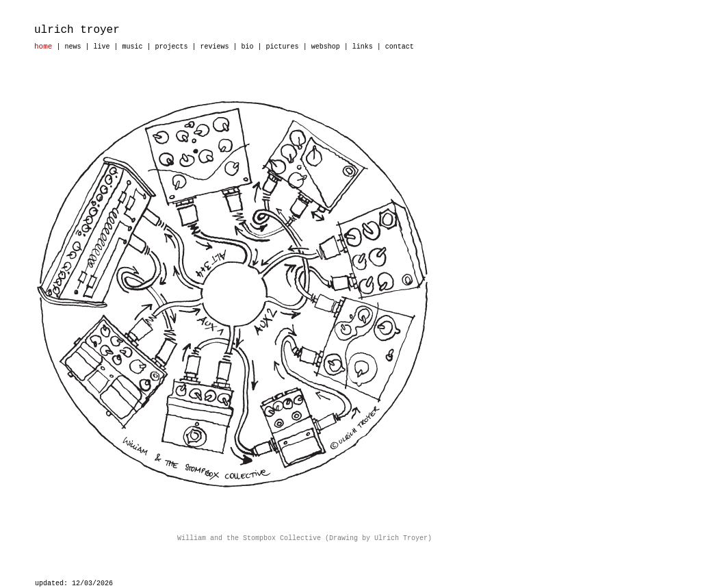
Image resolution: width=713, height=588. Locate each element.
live (101, 47)
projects (172, 47)
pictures (283, 47)
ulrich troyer (77, 30)
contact (400, 47)
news (73, 47)
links (363, 47)
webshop (326, 47)
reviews (215, 47)
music (132, 47)
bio (248, 47)
